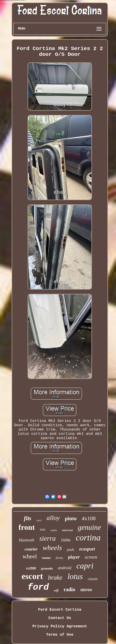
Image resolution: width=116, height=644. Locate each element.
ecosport (87, 549)
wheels (52, 548)
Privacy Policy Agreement (60, 626)
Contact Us (60, 618)
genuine (89, 527)
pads (70, 550)
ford (38, 587)
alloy (53, 518)
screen (91, 557)
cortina (88, 538)
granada (47, 568)
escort (32, 576)
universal (67, 530)
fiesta (59, 558)
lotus (75, 576)
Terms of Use (60, 635)
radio (69, 589)
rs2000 (31, 568)
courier (31, 549)
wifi (56, 590)
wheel (30, 556)
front (27, 527)
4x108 (89, 518)
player (74, 557)
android (64, 568)
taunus (46, 558)
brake (55, 577)
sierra (47, 538)
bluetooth (27, 540)
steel (39, 520)
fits (27, 518)
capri (85, 566)
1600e (66, 540)
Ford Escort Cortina (60, 610)
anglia (54, 530)
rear (43, 529)
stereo (86, 590)
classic (93, 579)
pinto (71, 518)
